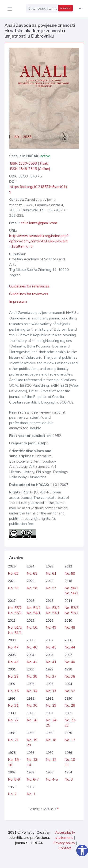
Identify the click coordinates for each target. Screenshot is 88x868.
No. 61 (51, 574)
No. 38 (32, 677)
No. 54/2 (34, 608)
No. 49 (51, 627)
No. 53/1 (53, 613)
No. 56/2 (71, 588)
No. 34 (32, 691)
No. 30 (32, 705)
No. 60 (70, 574)
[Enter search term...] (42, 8)
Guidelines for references (29, 286)
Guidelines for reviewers (29, 294)
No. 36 (70, 677)
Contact (65, 848)
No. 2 (12, 794)
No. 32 (70, 691)
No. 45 (51, 647)
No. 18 (51, 740)
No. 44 (70, 647)
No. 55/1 (15, 613)
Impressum (18, 301)
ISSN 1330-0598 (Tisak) (29, 163)
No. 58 (32, 588)
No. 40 (70, 662)
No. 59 (13, 588)
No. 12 (51, 760)
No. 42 (32, 662)
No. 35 (13, 691)
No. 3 (69, 779)
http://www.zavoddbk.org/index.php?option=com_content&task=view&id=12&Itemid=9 (39, 241)
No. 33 (51, 691)
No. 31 (13, 705)
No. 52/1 (71, 613)
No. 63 (13, 574)
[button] (79, 9)
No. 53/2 (53, 608)
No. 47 (13, 647)
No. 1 (31, 794)
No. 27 (13, 720)
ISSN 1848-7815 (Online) (30, 169)
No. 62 (32, 574)
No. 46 (32, 647)
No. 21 (13, 740)
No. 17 (70, 740)
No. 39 (13, 677)
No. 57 (51, 588)
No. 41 (51, 662)
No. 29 (51, 705)
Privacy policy (64, 843)
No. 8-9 (14, 779)
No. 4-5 (52, 779)
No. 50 (32, 627)
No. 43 (13, 662)
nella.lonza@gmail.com (39, 223)
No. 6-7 (33, 779)
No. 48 (70, 627)
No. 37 (51, 677)
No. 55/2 (15, 608)
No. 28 (70, 705)
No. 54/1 (34, 613)
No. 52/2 (71, 608)
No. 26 (32, 720)
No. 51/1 (15, 633)
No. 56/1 (71, 593)
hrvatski (65, 8)
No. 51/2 (15, 627)
